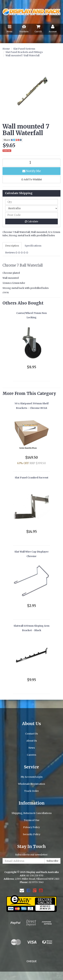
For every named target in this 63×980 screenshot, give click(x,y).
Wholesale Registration (32, 784)
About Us (32, 741)
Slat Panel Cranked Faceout (32, 478)
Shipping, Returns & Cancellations (32, 813)
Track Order (32, 791)
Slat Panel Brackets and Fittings (24, 52)
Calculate (32, 221)
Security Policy (32, 834)
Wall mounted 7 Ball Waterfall (23, 55)
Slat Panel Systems (24, 49)
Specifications (33, 246)
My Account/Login (32, 777)
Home (6, 49)
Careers (32, 755)
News (32, 748)
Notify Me (32, 171)
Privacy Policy (32, 827)
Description (12, 246)
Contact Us (32, 734)
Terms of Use (32, 820)
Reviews (17, 253)
